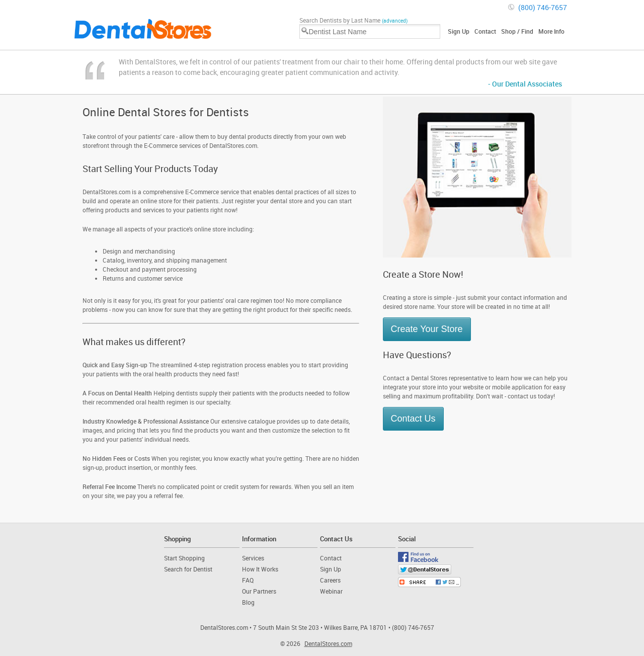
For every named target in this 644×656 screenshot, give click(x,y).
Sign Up (459, 31)
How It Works (260, 569)
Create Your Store (427, 329)
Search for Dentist (188, 569)
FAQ (248, 580)
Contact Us (413, 419)
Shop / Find (517, 31)
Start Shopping (184, 558)
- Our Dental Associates (525, 84)
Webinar (331, 591)
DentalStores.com (328, 643)
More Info (551, 31)
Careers (330, 580)
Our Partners (259, 591)
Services (253, 558)
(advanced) (395, 21)
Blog (248, 602)
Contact (485, 31)
